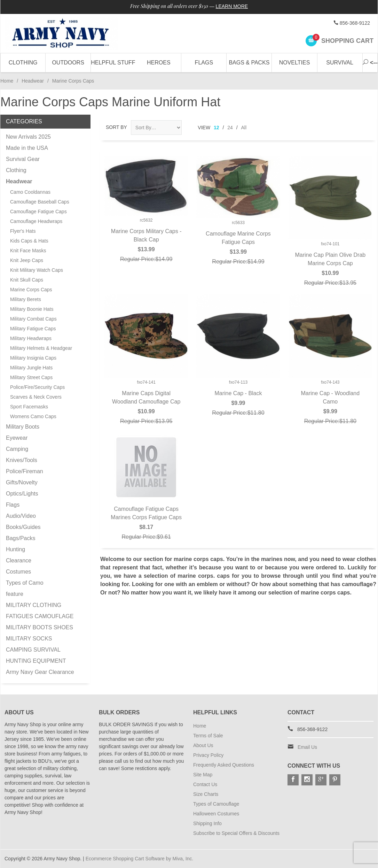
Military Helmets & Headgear (41, 348)
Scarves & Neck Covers (36, 397)
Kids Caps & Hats (29, 241)
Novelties (295, 63)
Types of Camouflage (216, 804)
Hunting (15, 549)
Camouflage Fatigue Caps (38, 212)
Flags (204, 63)
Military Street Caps (31, 377)
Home (7, 81)
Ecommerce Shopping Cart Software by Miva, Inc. (140, 859)
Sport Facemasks (29, 407)
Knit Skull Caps (27, 280)
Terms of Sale (208, 736)
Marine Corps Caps (31, 290)
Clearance (19, 560)
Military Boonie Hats (32, 309)
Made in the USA (27, 148)
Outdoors (68, 63)
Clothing (23, 63)
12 (216, 128)
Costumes (18, 572)
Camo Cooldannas (30, 192)
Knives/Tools (22, 460)
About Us (203, 745)
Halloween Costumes (216, 814)
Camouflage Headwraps (36, 221)
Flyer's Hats (23, 231)
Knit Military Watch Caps (37, 270)
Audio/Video (21, 516)
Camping (17, 449)
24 (230, 128)
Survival (340, 63)
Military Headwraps (31, 338)
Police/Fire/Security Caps (37, 387)
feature (15, 594)
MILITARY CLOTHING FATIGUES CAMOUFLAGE (40, 611)
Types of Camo (25, 583)
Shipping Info (207, 823)
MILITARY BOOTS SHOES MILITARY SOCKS (40, 633)
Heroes (159, 63)
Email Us (307, 747)
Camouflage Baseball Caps (40, 202)
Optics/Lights (22, 494)
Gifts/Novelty (22, 482)
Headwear (33, 81)
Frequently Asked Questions (224, 765)
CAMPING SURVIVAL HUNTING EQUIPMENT (36, 655)
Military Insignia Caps (33, 358)
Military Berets (26, 299)
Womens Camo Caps (33, 416)
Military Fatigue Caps (33, 329)
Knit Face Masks (28, 251)
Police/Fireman (25, 471)
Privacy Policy (208, 755)
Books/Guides (23, 527)
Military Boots (23, 427)
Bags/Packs (21, 538)
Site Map (203, 775)
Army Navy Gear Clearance (40, 672)
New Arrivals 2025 (28, 137)
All (244, 128)
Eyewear (17, 438)
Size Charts (206, 794)
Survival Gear (23, 159)
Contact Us (205, 784)
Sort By (116, 127)
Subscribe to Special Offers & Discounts (236, 833)
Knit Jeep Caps (27, 260)
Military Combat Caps (33, 319)
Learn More (232, 6)
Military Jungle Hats (31, 368)
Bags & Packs (249, 63)
